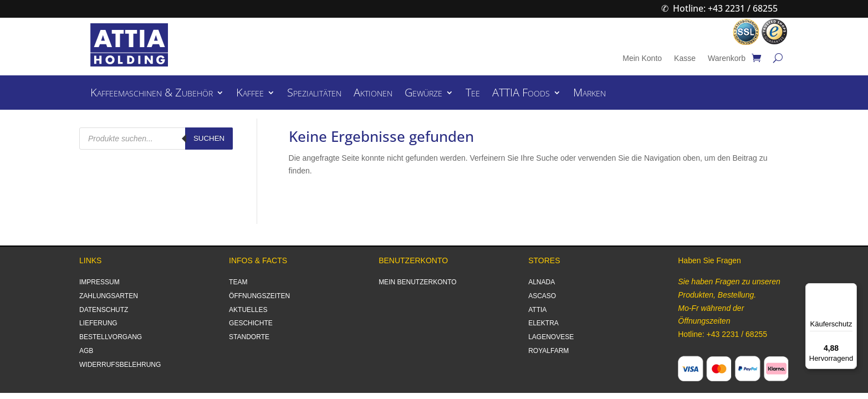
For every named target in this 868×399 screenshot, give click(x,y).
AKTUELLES (248, 310)
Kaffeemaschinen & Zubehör (152, 94)
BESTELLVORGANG (111, 337)
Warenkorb (727, 58)
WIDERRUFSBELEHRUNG (120, 365)
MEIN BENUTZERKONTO (417, 282)
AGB (86, 351)
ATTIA (537, 310)
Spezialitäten (314, 94)
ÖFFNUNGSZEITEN (259, 296)
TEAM (238, 282)
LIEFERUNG (98, 323)
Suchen (209, 138)
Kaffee (250, 94)
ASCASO (542, 296)
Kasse (685, 58)
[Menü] (850, 290)
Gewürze (423, 94)
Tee (473, 94)
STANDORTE (249, 337)
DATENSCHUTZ (104, 310)
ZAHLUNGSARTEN (109, 296)
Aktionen (373, 94)
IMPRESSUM (99, 282)
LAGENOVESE (551, 337)
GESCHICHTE (251, 323)
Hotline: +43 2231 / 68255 (725, 8)
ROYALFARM (548, 351)
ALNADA (542, 282)
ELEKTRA (543, 323)
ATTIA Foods (521, 94)
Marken (589, 94)
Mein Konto (642, 58)
